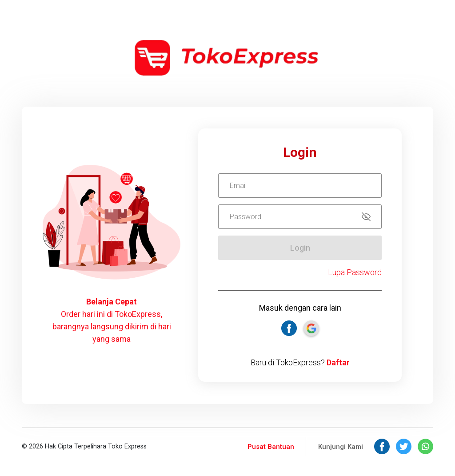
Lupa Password (355, 272)
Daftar (338, 362)
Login (300, 248)
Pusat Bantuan (271, 447)
